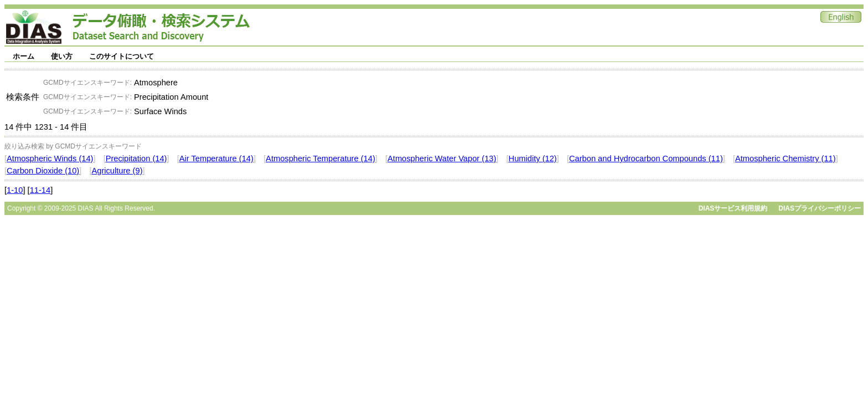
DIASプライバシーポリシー (820, 208)
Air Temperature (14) (216, 158)
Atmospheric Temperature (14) (321, 158)
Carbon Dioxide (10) (43, 171)
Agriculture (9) (117, 171)
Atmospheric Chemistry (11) (786, 158)
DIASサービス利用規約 (733, 208)
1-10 (15, 190)
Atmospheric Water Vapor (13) (442, 158)
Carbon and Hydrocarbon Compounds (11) (646, 158)
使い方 (62, 56)
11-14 (40, 190)
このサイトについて (122, 56)
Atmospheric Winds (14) (50, 158)
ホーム (24, 56)
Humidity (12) (533, 158)
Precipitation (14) (136, 158)
